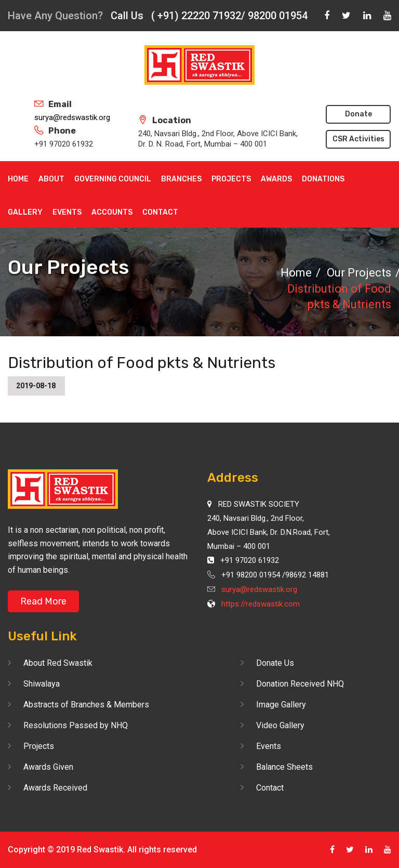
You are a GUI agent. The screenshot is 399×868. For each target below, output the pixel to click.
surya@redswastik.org (72, 117)
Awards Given (48, 767)
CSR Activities (358, 139)
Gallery (25, 212)
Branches (181, 179)
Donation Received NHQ (300, 684)
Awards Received (55, 788)
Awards (276, 179)
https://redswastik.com (261, 604)
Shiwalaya (42, 684)
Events (67, 212)
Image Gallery (281, 705)
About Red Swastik (58, 663)
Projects (231, 179)
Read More (43, 601)
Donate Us (275, 663)
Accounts (112, 212)
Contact (160, 212)
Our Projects (359, 273)
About (51, 179)
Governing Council (113, 179)
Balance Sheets (284, 767)
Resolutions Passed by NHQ (76, 725)
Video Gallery (280, 725)
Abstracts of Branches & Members (86, 705)
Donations (323, 179)
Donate (358, 114)
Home (18, 179)
